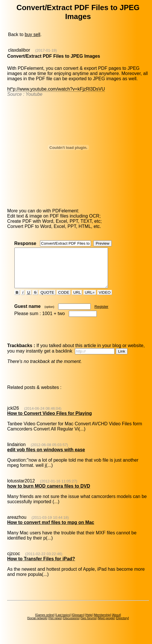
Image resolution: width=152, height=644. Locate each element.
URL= (90, 300)
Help (89, 623)
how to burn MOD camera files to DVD (49, 494)
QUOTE (47, 300)
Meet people (106, 626)
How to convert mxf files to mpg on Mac (51, 530)
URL (77, 300)
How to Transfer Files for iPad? (41, 567)
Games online (45, 623)
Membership (102, 623)
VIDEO (105, 300)
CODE (64, 300)
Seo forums (89, 626)
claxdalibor (19, 50)
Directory (122, 626)
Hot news (55, 626)
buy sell (33, 34)
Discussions (71, 626)
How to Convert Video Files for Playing (50, 421)
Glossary (78, 623)
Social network (37, 626)
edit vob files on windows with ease (46, 457)
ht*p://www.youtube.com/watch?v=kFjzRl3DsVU (56, 89)
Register (101, 314)
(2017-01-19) (46, 50)
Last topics (63, 623)
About (116, 623)
